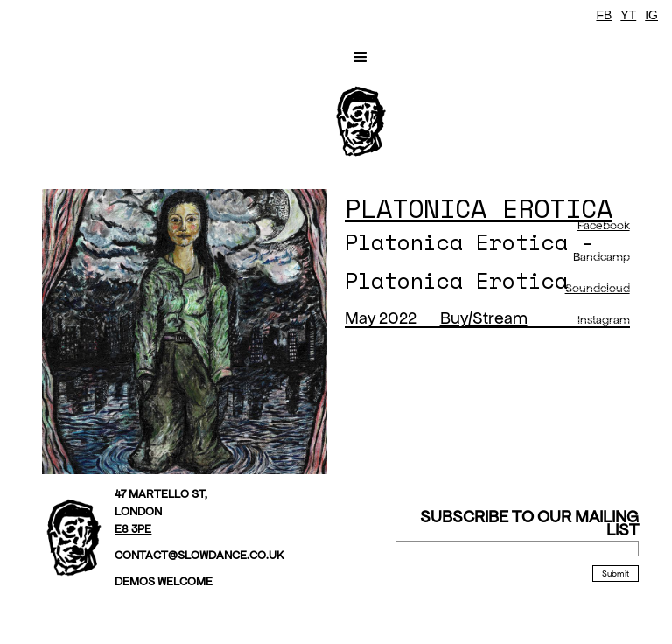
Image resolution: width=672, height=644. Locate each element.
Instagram (604, 320)
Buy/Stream (484, 318)
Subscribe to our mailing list (529, 523)
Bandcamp (602, 257)
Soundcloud (598, 288)
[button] (360, 58)
